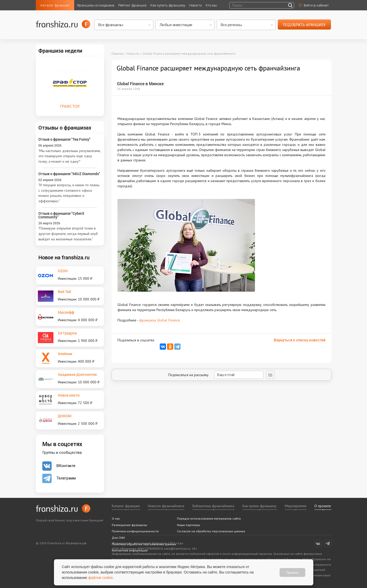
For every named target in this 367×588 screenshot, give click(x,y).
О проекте (323, 506)
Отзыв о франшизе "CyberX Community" (61, 215)
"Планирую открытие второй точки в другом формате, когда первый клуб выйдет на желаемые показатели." (68, 234)
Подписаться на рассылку (216, 375)
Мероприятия (296, 506)
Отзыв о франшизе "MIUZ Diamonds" (69, 174)
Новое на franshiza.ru (64, 257)
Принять (292, 572)
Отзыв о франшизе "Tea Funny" (64, 139)
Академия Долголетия (77, 374)
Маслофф (66, 312)
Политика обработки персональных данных (144, 544)
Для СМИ (118, 538)
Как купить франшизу (168, 5)
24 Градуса (67, 333)
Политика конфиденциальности (135, 531)
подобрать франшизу (304, 25)
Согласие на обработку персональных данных (211, 531)
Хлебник (65, 354)
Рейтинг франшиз (132, 5)
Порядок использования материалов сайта (209, 518)
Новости (195, 5)
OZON (63, 271)
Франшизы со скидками (96, 5)
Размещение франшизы (129, 525)
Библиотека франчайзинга (213, 506)
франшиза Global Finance (160, 320)
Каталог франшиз (55, 5)
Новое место (69, 395)
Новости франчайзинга (166, 506)
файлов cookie (101, 578)
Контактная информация (130, 550)
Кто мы (211, 5)
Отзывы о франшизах (65, 127)
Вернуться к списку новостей (300, 340)
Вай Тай (64, 292)
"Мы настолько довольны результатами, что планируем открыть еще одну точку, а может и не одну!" (70, 156)
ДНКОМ (65, 416)
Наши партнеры (188, 525)
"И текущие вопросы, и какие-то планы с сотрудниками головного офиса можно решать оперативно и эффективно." (69, 193)
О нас (116, 518)
